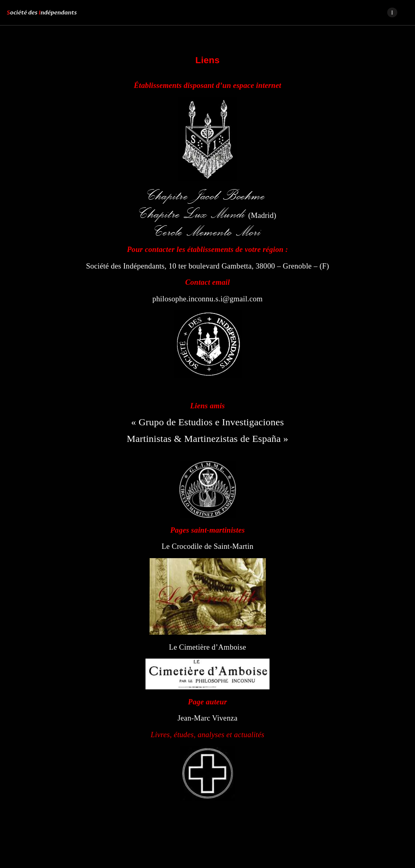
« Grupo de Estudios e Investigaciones (208, 422)
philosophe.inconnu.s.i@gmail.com (207, 299)
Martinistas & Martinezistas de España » (208, 439)
